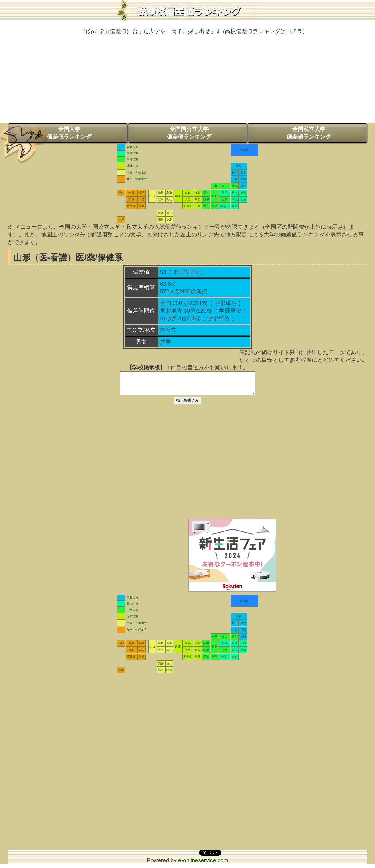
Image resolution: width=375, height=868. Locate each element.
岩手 (243, 172)
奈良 (198, 199)
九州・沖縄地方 (137, 179)
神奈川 (225, 206)
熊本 (131, 199)
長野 (215, 196)
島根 (161, 193)
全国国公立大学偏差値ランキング (189, 133)
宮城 (243, 179)
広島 (161, 199)
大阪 (188, 199)
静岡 (215, 206)
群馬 (225, 193)
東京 (235, 206)
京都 (188, 193)
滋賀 (198, 193)
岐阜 (206, 199)
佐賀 (131, 193)
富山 (225, 186)
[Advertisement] (187, 82)
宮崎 (142, 206)
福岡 (142, 193)
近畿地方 (132, 166)
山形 (235, 179)
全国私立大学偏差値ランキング (309, 133)
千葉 (243, 199)
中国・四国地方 (137, 172)
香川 (169, 213)
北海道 (244, 150)
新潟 (235, 186)
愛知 (206, 206)
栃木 (235, 193)
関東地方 (132, 153)
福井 (206, 193)
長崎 (121, 193)
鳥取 (169, 193)
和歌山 (188, 206)
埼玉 (235, 199)
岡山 (169, 199)
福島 (243, 186)
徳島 (169, 220)
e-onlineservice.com (203, 865)
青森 (239, 166)
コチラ (294, 31)
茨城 (243, 193)
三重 (198, 206)
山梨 (225, 199)
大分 (142, 199)
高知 (161, 220)
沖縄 (121, 220)
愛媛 (161, 213)
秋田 (235, 172)
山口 (152, 196)
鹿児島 (131, 206)
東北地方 (132, 147)
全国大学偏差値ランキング (69, 133)
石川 (215, 186)
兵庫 (178, 196)
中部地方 (132, 159)
